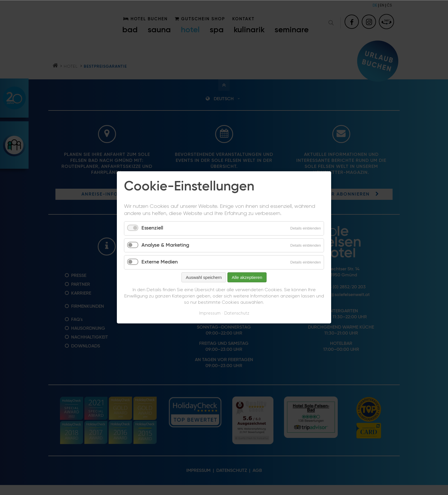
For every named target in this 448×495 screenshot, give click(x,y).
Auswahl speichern (204, 277)
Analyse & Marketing (165, 245)
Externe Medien (160, 262)
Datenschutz (237, 313)
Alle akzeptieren (247, 277)
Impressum (210, 313)
